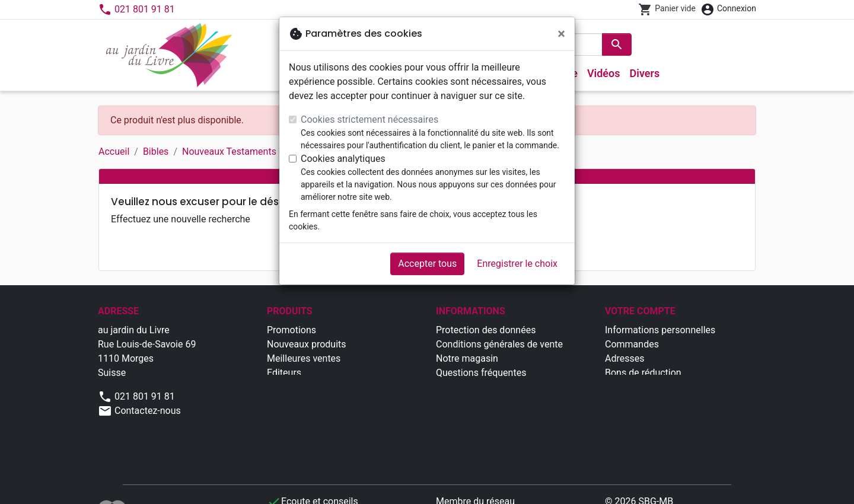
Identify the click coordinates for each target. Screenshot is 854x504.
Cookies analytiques (343, 159)
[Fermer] (561, 34)
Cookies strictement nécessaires (369, 119)
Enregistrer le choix (517, 264)
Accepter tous (427, 264)
